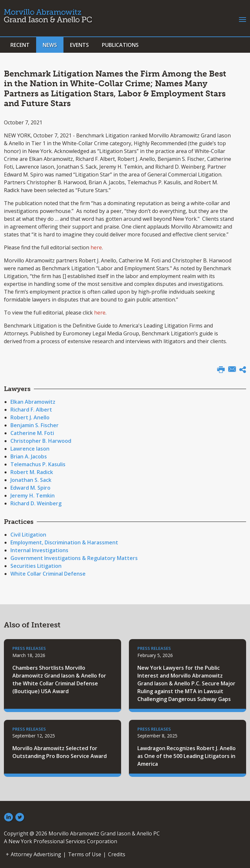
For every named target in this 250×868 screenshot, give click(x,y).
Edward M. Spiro (30, 488)
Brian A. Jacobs (29, 456)
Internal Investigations (39, 550)
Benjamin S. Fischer (35, 425)
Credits (117, 854)
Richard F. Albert (31, 410)
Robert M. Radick (32, 472)
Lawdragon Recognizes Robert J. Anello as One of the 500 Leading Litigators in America (187, 756)
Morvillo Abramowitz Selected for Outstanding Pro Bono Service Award (60, 752)
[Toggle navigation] (243, 19)
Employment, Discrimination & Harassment (64, 542)
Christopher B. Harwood (41, 441)
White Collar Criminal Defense (48, 574)
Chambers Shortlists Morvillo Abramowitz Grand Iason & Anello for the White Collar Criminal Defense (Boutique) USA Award (59, 679)
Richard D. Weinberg (36, 503)
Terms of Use (85, 854)
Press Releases (29, 648)
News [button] (50, 45)
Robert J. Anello (30, 417)
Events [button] (79, 45)
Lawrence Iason (30, 449)
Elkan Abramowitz (33, 402)
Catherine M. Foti (32, 433)
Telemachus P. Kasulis (38, 464)
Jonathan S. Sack (31, 480)
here (96, 247)
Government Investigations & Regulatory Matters (74, 558)
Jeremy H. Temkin (33, 496)
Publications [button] (120, 45)
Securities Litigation (36, 566)
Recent (20, 45)
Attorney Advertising (36, 854)
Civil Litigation (28, 535)
